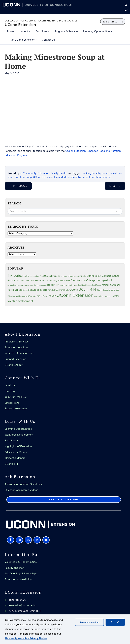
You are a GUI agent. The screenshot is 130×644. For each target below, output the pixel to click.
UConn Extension (20, 25)
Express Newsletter (16, 409)
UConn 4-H (11, 464)
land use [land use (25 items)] (63, 285)
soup (29, 177)
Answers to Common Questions (23, 484)
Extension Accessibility (18, 579)
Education (43, 173)
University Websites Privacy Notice (26, 638)
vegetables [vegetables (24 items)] (99, 296)
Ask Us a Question (64, 500)
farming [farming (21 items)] (67, 281)
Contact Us (48, 40)
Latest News (12, 403)
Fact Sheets (43, 31)
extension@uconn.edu (22, 605)
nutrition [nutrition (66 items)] (13, 290)
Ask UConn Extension (23, 40)
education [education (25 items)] (39, 281)
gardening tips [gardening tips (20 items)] (13, 285)
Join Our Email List (16, 397)
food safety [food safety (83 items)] (84, 280)
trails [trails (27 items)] (67, 290)
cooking (86, 173)
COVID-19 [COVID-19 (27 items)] (19, 281)
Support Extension (15, 359)
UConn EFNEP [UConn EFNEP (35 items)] (48, 296)
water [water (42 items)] (116, 296)
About (25, 31)
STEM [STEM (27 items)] (61, 290)
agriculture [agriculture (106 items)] (21, 276)
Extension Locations (16, 347)
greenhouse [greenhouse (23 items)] (42, 285)
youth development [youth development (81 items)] (20, 301)
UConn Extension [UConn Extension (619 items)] (75, 295)
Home (11, 31)
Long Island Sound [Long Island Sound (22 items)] (94, 285)
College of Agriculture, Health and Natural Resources (41, 21)
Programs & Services (66, 31)
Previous (18, 186)
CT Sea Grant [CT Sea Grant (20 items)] (29, 281)
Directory (10, 391)
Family (54, 173)
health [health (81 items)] (51, 285)
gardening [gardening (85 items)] (109, 280)
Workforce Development (19, 435)
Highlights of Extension (18, 446)
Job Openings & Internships (21, 574)
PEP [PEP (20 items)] (49, 290)
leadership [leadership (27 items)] (73, 285)
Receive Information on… (19, 353)
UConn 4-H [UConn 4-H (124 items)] (87, 290)
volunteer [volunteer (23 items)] (109, 296)
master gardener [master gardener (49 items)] (111, 285)
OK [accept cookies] (115, 622)
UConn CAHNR (14, 365)
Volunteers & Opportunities (21, 562)
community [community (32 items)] (81, 276)
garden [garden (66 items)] (97, 280)
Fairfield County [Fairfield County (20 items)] (51, 281)
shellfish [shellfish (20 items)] (55, 290)
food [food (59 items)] (74, 281)
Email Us (10, 385)
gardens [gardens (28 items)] (23, 285)
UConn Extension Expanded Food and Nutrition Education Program (72, 177)
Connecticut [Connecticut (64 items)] (94, 276)
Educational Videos (16, 452)
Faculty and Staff (14, 568)
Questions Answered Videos (21, 490)
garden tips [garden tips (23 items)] (32, 285)
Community (29, 173)
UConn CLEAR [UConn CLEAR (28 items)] (34, 296)
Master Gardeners (15, 458)
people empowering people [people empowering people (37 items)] (33, 290)
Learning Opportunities (98, 31)
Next (115, 186)
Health (63, 173)
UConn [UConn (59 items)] (74, 290)
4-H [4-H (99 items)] (10, 276)
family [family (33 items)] (60, 281)
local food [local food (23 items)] (82, 285)
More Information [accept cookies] (89, 622)
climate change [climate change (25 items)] (68, 276)
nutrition (20, 177)
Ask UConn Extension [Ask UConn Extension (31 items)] (50, 276)
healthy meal (100, 173)
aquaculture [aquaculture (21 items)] (35, 276)
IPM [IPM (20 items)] (57, 285)
